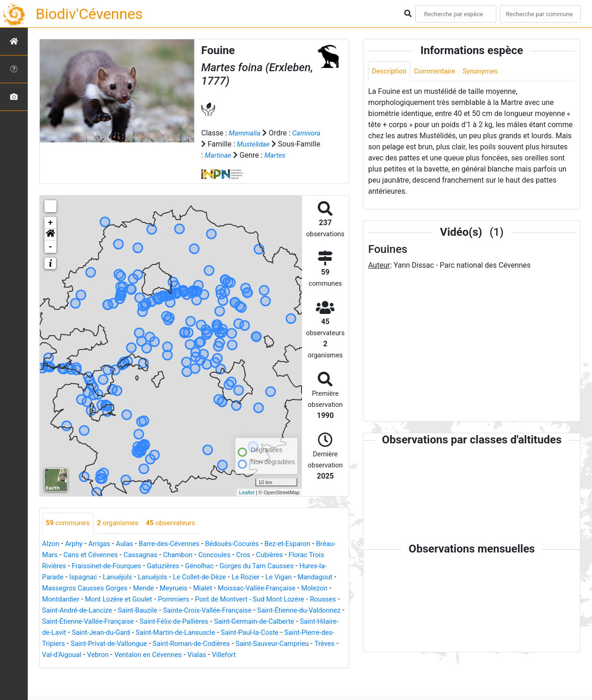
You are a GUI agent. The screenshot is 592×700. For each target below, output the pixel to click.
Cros (278, 566)
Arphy (76, 555)
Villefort (189, 677)
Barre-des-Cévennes (178, 555)
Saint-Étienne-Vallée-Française (247, 633)
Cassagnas (169, 566)
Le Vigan (56, 599)
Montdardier (156, 611)
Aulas (130, 555)
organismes (123, 534)
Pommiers (277, 611)
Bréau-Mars (61, 566)
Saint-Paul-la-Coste (146, 655)
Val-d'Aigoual (303, 666)
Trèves (265, 666)
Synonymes (488, 71)
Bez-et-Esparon (305, 555)
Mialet (292, 599)
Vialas (160, 677)
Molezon (116, 611)
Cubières (306, 566)
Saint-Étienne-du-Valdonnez (147, 633)
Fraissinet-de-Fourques (151, 577)
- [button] (51, 258)
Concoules (248, 566)
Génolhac (251, 577)
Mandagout (95, 599)
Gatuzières (212, 577)
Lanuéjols (186, 588)
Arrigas (103, 555)
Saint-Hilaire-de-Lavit (213, 644)
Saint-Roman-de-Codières (122, 666)
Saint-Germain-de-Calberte (129, 644)
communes (69, 534)
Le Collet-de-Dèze (274, 588)
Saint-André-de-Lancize (211, 622)
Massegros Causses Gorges (166, 599)
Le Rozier (323, 588)
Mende (229, 599)
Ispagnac (150, 588)
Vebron (54, 677)
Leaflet (247, 504)
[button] (50, 246)
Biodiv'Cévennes (89, 14)
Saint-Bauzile (276, 622)
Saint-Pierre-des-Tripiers (222, 655)
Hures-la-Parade (103, 588)
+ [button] (51, 234)
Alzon (51, 555)
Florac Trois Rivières (75, 577)
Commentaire (439, 71)
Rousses (153, 622)
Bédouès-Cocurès (245, 555)
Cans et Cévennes (115, 566)
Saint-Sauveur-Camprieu (209, 666)
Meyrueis (261, 599)
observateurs (179, 534)
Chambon (208, 566)
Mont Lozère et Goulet (218, 611)
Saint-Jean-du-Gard (284, 644)
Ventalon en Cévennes (108, 677)
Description (391, 71)
